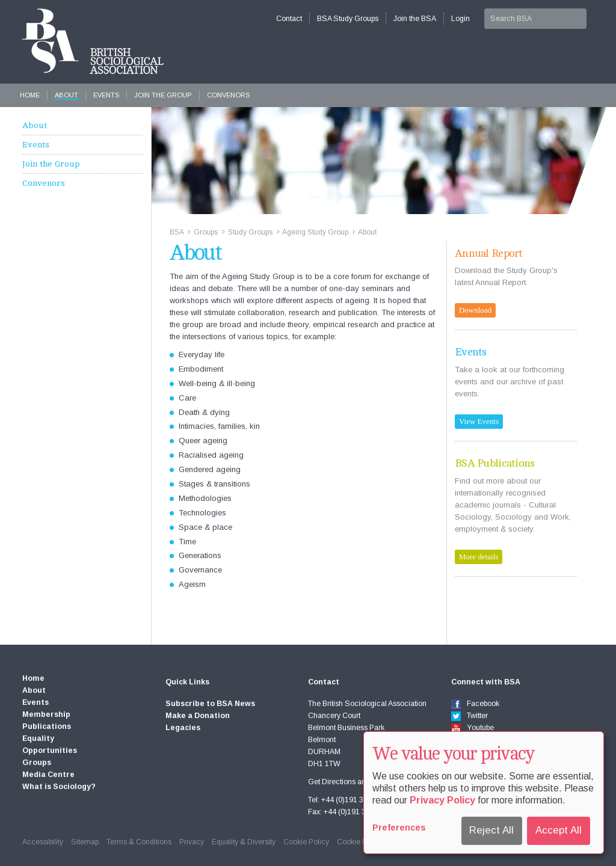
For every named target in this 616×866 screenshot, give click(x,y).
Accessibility (43, 842)
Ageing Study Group (315, 232)
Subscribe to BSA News (210, 704)
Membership (46, 714)
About (66, 95)
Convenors (228, 95)
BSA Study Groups (348, 19)
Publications (47, 726)
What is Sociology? (59, 787)
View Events (479, 421)
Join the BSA (415, 19)
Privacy (192, 842)
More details (479, 557)
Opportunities (50, 751)
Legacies (183, 728)
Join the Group (163, 95)
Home (30, 95)
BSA (177, 232)
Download (475, 310)
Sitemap (85, 842)
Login (460, 19)
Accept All (559, 830)
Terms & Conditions (139, 842)
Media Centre (48, 775)
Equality (38, 739)
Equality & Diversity (244, 842)
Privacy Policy (442, 800)
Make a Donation (198, 716)
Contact (289, 19)
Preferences (399, 828)
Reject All (491, 830)
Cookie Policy (306, 842)
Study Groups (250, 232)
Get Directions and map (347, 782)
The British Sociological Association (93, 41)
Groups (206, 232)
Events (106, 95)
